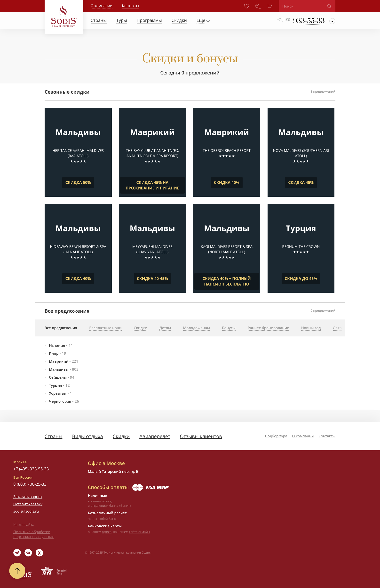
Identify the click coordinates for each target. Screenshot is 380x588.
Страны (53, 436)
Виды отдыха (87, 436)
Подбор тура (276, 436)
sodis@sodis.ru (26, 511)
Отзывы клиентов (201, 436)
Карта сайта (24, 525)
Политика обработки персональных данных (33, 534)
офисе (107, 532)
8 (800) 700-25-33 (30, 484)
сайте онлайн (139, 532)
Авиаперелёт (155, 436)
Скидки (121, 436)
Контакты (327, 436)
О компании (102, 6)
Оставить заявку (28, 504)
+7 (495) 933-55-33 (31, 469)
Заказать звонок (28, 497)
